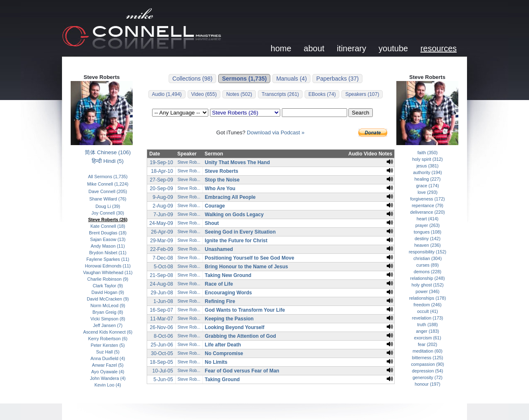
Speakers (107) (362, 94)
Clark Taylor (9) (108, 286)
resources (438, 48)
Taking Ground (222, 379)
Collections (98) (192, 79)
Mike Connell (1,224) (108, 184)
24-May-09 (161, 223)
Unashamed (219, 249)
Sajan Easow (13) (108, 239)
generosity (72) (427, 377)
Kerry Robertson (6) (108, 339)
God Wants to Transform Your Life (245, 310)
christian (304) (428, 258)
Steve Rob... (189, 162)
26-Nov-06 (162, 327)
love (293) (427, 192)
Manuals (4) (291, 79)
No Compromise (224, 353)
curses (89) (427, 265)
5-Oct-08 (163, 267)
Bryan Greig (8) (108, 312)
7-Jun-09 (163, 215)
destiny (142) (428, 239)
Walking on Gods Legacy (234, 215)
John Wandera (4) (108, 378)
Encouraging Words (229, 293)
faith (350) (428, 153)
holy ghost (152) (428, 285)
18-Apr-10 (162, 171)
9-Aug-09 (163, 197)
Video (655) (204, 94)
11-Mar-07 (161, 319)
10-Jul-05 (163, 371)
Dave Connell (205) (108, 191)
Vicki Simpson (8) (108, 319)
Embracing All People (230, 197)
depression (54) (428, 371)
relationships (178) (428, 298)
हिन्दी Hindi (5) (108, 161)
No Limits (216, 362)
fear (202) (428, 344)
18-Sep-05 (162, 362)
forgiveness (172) (428, 199)
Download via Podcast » (275, 132)
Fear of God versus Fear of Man (242, 371)
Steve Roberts (222, 171)
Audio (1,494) (167, 94)
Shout (212, 223)
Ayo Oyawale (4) (108, 372)
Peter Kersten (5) (108, 345)
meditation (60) (427, 351)
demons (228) (428, 272)
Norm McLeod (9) (108, 305)
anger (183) (427, 331)
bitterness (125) (428, 358)
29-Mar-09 (161, 241)
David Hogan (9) (108, 292)
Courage (215, 206)
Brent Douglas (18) (108, 233)
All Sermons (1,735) (108, 177)
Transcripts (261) (280, 94)
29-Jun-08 (162, 293)
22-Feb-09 (161, 249)
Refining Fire (220, 301)
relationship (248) (428, 278)
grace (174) (428, 186)
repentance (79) (427, 205)
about (314, 48)
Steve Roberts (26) (108, 220)
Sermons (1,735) (244, 79)
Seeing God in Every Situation (240, 232)
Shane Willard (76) (108, 199)
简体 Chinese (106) (108, 152)
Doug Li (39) (108, 206)
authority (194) (428, 172)
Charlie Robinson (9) (108, 279)
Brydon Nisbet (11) (108, 253)
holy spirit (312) (427, 159)
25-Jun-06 (162, 345)
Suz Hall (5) (108, 352)
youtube (393, 48)
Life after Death (223, 345)
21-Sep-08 (162, 275)
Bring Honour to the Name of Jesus (247, 267)
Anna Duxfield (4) (108, 358)
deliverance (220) (428, 212)
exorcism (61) (428, 338)
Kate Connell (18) (108, 226)
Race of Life (219, 284)
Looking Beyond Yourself (235, 327)
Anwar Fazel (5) (108, 365)
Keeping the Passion (229, 319)
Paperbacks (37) (337, 79)
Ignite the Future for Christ (236, 241)
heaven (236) (428, 245)
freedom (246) (427, 305)
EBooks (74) (322, 94)
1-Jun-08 (163, 301)
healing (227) (428, 179)
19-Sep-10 (162, 162)
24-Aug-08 (162, 284)
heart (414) (428, 219)
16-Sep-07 (162, 310)
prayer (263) (428, 225)
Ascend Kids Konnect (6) (108, 332)
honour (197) (427, 384)
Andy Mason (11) (108, 246)
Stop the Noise (222, 180)
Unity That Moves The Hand (237, 162)
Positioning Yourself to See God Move (250, 258)
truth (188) (427, 325)
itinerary (351, 48)
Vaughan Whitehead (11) (108, 272)
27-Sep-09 (162, 180)
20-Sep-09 (162, 189)
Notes (385, 154)
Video (370, 154)
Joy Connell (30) (108, 213)
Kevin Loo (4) (108, 385)
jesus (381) (428, 166)
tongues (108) (428, 232)
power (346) (428, 291)
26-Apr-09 (162, 232)
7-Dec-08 (163, 258)
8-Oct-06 (163, 336)
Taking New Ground (228, 275)
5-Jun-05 (163, 379)
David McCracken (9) (108, 299)
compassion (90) (427, 364)
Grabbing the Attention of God (241, 336)
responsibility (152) (428, 252)
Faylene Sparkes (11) (108, 259)
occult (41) (428, 311)
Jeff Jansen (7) (108, 325)
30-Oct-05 (162, 353)
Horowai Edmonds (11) (108, 266)
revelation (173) (428, 318)
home (281, 48)
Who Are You (220, 189)
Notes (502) (239, 94)
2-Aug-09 (163, 206)
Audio (355, 154)
